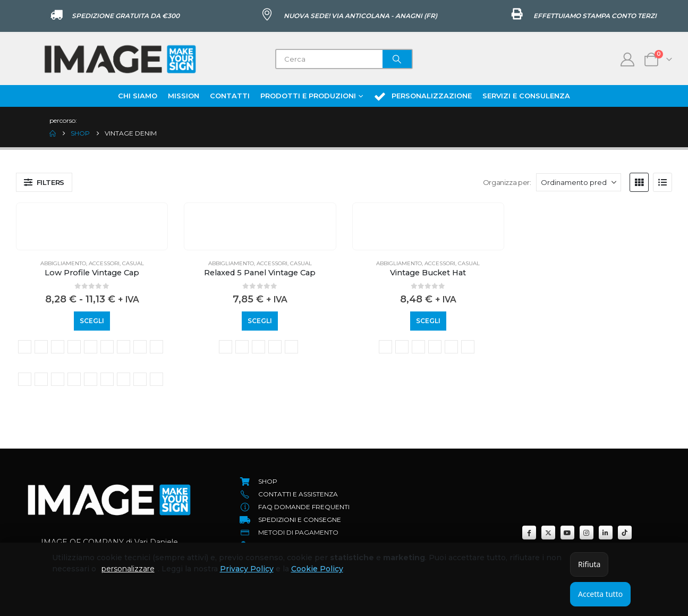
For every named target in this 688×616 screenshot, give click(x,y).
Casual (133, 263)
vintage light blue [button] (156, 347)
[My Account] (628, 60)
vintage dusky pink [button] (107, 347)
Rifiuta (589, 564)
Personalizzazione (423, 96)
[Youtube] (567, 533)
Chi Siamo (138, 96)
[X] (548, 533)
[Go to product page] (92, 211)
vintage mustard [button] (41, 379)
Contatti (230, 96)
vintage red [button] (91, 379)
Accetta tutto (600, 594)
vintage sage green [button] (107, 379)
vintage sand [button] (124, 379)
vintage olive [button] (58, 379)
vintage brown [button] (58, 347)
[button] (44, 182)
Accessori (104, 263)
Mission (184, 96)
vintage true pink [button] (156, 379)
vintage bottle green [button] (41, 347)
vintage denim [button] (91, 347)
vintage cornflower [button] (74, 347)
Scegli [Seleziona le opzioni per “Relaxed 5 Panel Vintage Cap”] (260, 321)
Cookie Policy (317, 569)
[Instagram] (587, 533)
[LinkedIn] (606, 533)
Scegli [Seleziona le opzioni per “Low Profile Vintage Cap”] (92, 321)
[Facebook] (529, 533)
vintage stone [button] (140, 379)
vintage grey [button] (124, 347)
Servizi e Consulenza (526, 96)
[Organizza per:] (579, 182)
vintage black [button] (25, 347)
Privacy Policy (247, 569)
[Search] (397, 59)
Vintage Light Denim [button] (25, 379)
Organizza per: (507, 182)
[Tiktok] (625, 533)
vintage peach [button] (74, 379)
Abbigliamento (63, 263)
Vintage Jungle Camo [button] (140, 347)
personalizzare (128, 569)
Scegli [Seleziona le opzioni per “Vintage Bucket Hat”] (428, 321)
